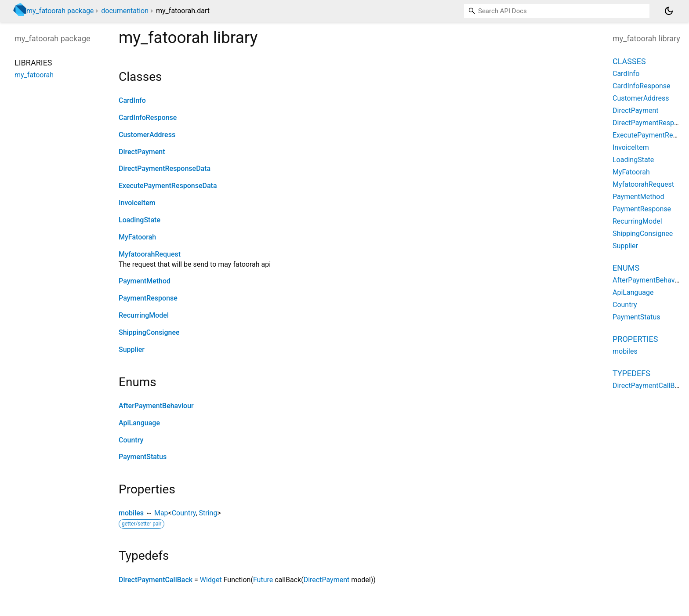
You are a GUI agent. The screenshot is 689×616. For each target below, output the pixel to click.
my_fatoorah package (60, 11)
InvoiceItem (137, 203)
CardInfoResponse (148, 118)
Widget (211, 580)
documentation (125, 11)
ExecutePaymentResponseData (168, 186)
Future (263, 580)
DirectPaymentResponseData (165, 168)
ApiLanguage (139, 423)
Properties (635, 339)
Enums (626, 268)
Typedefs (631, 373)
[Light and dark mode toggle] (669, 11)
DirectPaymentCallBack (156, 580)
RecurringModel (144, 315)
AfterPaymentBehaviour (156, 406)
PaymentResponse (148, 298)
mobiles (131, 513)
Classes (629, 61)
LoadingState (140, 220)
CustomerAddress (147, 135)
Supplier (132, 350)
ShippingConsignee (149, 332)
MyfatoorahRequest (150, 254)
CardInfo (132, 100)
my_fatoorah (34, 75)
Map (161, 513)
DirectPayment (142, 152)
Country (131, 440)
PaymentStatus (143, 457)
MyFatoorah (137, 237)
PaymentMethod (145, 281)
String (208, 513)
